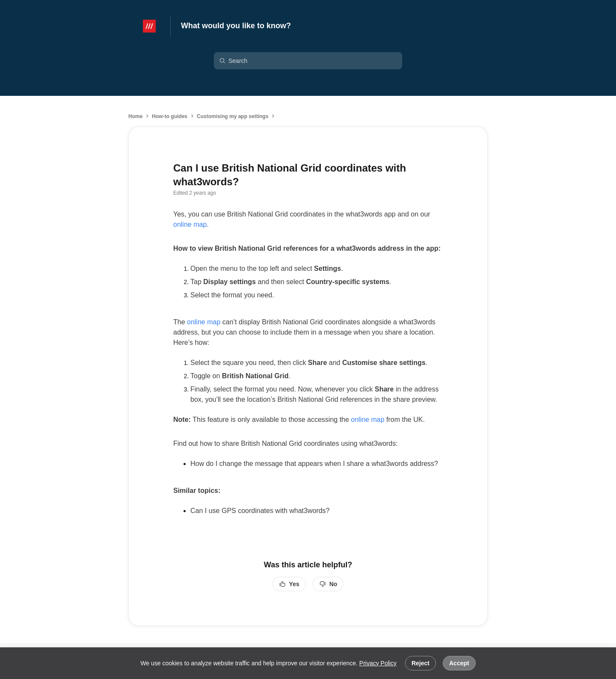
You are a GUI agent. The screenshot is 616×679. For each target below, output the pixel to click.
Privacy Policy (378, 663)
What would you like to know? (236, 26)
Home (135, 116)
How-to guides (170, 116)
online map (190, 224)
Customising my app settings (232, 116)
